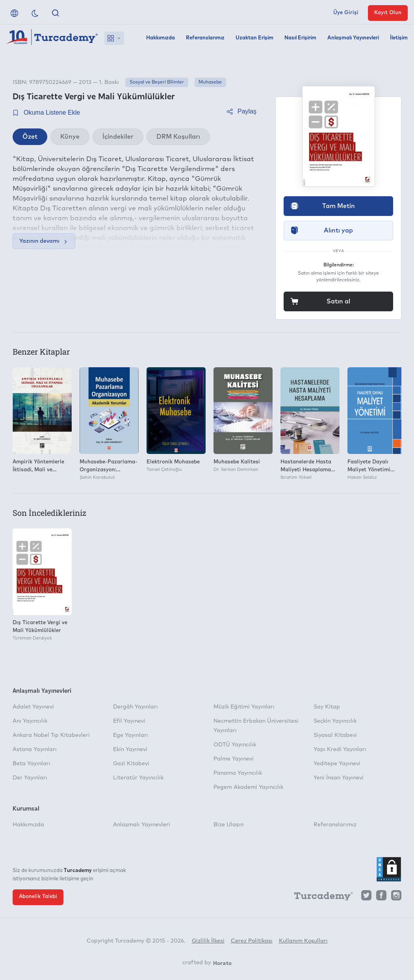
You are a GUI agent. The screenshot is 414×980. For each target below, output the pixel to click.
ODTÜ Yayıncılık (235, 745)
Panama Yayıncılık (238, 773)
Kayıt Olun (388, 13)
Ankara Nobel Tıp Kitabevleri (51, 735)
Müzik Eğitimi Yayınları (244, 707)
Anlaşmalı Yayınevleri (353, 38)
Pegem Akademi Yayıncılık (248, 787)
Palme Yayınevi (234, 759)
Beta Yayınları (32, 764)
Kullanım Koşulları (303, 941)
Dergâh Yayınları (136, 707)
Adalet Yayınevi (33, 707)
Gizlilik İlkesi (208, 941)
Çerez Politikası (252, 941)
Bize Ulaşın (228, 825)
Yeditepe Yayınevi (337, 764)
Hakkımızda (161, 38)
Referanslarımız (205, 38)
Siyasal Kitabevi (335, 735)
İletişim (399, 38)
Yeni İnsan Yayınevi (339, 778)
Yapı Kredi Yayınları (340, 749)
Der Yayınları (30, 778)
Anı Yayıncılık (30, 721)
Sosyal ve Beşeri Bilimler (157, 82)
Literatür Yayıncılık (138, 778)
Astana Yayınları (35, 749)
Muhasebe (210, 82)
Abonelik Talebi (38, 897)
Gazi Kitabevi (131, 764)
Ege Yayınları (131, 735)
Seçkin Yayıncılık (335, 721)
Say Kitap (327, 707)
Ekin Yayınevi (130, 749)
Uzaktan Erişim (254, 38)
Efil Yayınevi (129, 721)
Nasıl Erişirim (300, 38)
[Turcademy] (320, 898)
